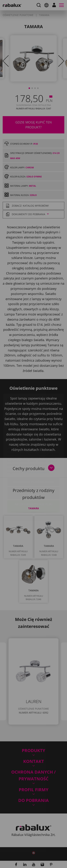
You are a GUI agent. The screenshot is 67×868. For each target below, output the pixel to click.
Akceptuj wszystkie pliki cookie (33, 485)
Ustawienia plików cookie (33, 461)
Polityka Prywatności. (36, 451)
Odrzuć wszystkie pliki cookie (33, 472)
